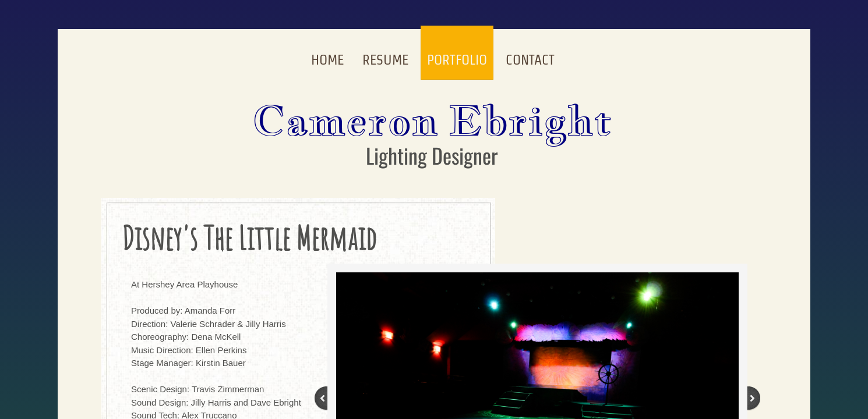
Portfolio (457, 60)
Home (327, 60)
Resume (385, 60)
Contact (530, 60)
